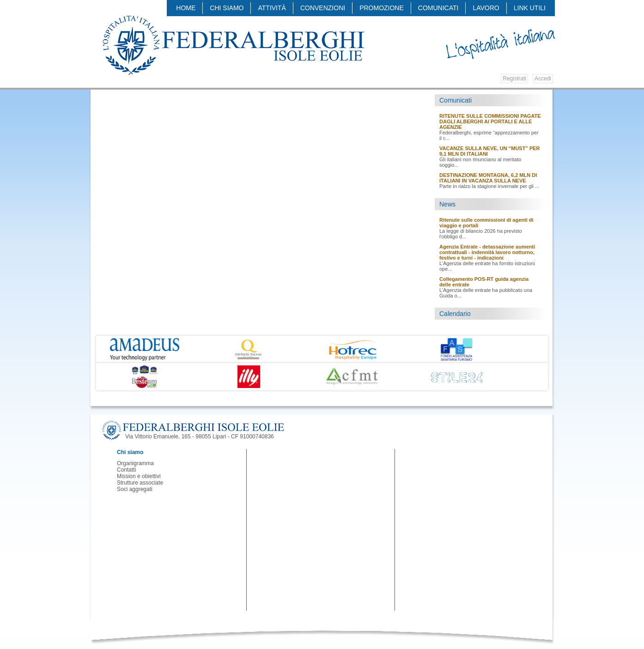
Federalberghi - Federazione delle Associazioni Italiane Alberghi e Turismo (233, 45)
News (447, 204)
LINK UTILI (530, 8)
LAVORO (486, 8)
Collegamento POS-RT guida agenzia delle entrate (484, 282)
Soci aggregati (135, 489)
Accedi (543, 79)
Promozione (382, 8)
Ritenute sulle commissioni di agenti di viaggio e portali (486, 223)
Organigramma (135, 463)
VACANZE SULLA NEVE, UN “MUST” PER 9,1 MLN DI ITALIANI (490, 151)
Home (186, 8)
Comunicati (456, 100)
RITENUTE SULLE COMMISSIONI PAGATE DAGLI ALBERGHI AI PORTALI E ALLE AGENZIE (490, 121)
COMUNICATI (438, 8)
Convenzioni (323, 8)
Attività (272, 8)
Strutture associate (140, 483)
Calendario (455, 314)
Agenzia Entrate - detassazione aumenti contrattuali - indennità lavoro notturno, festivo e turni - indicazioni (487, 252)
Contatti (126, 470)
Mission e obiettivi (139, 476)
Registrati (514, 79)
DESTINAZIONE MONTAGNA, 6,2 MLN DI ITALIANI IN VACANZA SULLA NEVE (488, 178)
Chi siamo (227, 8)
